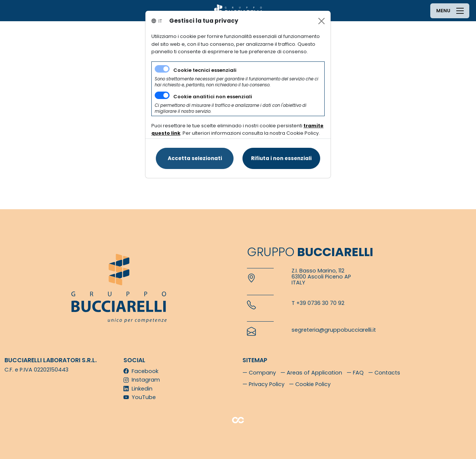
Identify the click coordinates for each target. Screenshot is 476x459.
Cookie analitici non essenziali (213, 97)
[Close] (321, 21)
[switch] (162, 95)
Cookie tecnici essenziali (205, 70)
